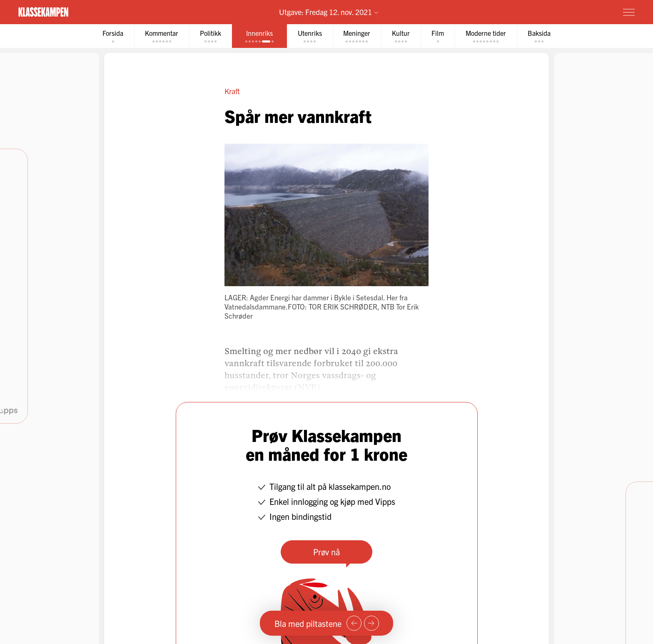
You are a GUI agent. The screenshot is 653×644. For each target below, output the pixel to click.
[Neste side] (371, 623)
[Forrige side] (354, 623)
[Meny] (629, 12)
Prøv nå (326, 552)
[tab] (113, 36)
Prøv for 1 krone (579, 12)
